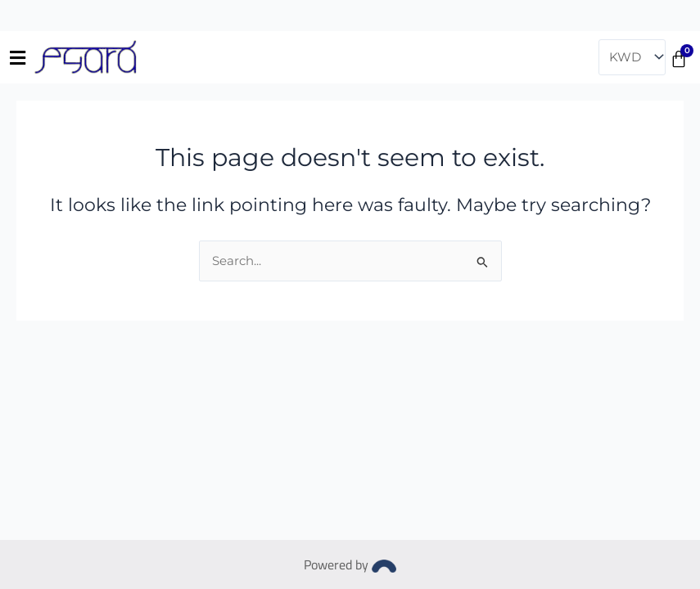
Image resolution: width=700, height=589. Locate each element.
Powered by (350, 564)
